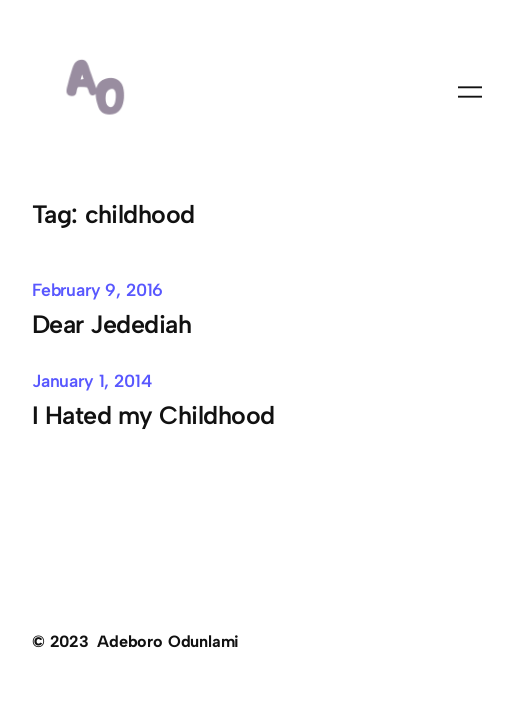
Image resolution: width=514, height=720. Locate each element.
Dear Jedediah (111, 324)
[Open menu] (470, 92)
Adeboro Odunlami (168, 641)
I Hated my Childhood (153, 415)
